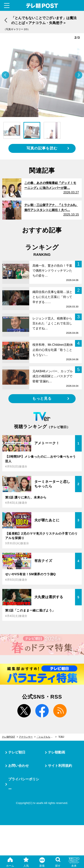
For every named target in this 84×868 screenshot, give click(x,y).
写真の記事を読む (42, 148)
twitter (24, 711)
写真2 (61, 737)
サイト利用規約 (60, 766)
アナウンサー (26, 737)
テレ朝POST (42, 6)
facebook (42, 711)
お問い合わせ (19, 766)
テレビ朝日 (17, 752)
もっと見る (42, 398)
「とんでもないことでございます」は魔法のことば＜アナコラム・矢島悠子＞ (46, 737)
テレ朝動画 (57, 752)
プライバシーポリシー (24, 784)
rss (60, 711)
